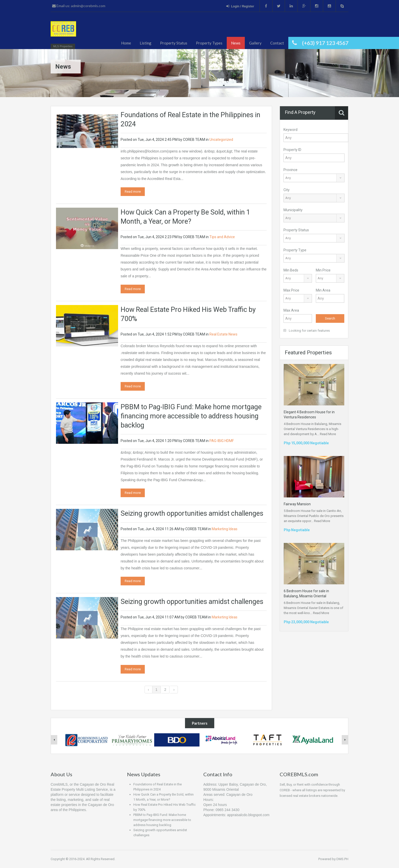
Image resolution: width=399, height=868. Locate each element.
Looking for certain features (307, 331)
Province (290, 170)
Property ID (292, 150)
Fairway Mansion (297, 504)
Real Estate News (223, 334)
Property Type (295, 250)
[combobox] (314, 178)
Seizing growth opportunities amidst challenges (192, 513)
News (236, 43)
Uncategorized (221, 140)
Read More (328, 434)
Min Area (323, 290)
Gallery (255, 43)
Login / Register (240, 6)
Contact (277, 43)
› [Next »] (174, 690)
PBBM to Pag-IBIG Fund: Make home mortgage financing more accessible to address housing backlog (191, 416)
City (287, 190)
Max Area (291, 310)
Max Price (291, 290)
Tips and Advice (222, 237)
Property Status (174, 43)
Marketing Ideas (225, 529)
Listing (146, 43)
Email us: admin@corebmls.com (79, 6)
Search (330, 318)
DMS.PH (342, 859)
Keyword (290, 130)
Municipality (293, 210)
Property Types (209, 43)
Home (126, 43)
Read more (133, 192)
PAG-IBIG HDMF (222, 441)
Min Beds (291, 270)
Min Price (323, 270)
